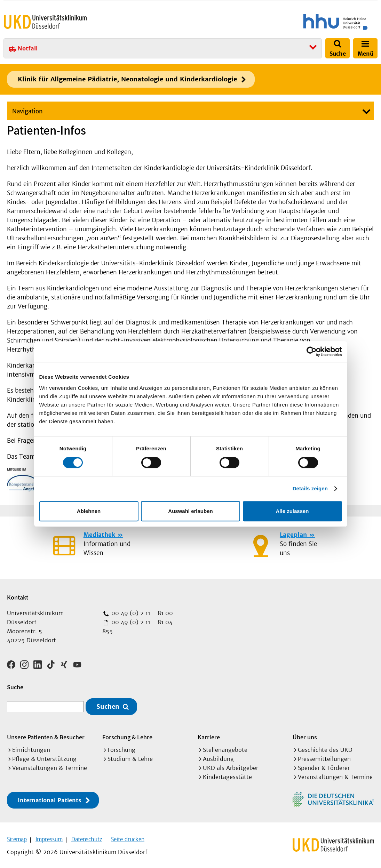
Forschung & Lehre (127, 735)
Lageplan (293, 535)
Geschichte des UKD (325, 747)
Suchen (108, 704)
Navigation (27, 111)
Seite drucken (128, 837)
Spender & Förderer (324, 765)
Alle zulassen (292, 511)
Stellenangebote (225, 747)
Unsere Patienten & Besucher (46, 735)
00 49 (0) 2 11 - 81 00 (141, 613)
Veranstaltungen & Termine (50, 765)
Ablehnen (89, 511)
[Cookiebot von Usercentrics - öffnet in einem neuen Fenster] (312, 352)
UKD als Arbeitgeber (231, 765)
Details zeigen (310, 488)
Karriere (209, 735)
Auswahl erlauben (190, 511)
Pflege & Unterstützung (44, 756)
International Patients (49, 798)
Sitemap (17, 837)
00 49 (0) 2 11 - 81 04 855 (137, 627)
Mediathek (99, 535)
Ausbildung (218, 756)
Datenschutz (87, 837)
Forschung (121, 747)
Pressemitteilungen (324, 756)
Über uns (305, 735)
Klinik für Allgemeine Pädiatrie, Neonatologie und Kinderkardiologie (127, 79)
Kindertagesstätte (227, 774)
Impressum (49, 837)
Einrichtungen (31, 747)
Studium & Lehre (130, 756)
